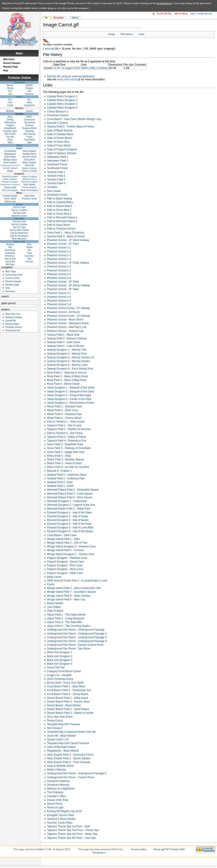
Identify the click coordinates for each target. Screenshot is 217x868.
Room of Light (55, 807)
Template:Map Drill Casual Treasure (68, 743)
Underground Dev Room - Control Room (71, 777)
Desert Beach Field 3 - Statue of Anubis (70, 713)
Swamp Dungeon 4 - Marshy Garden (68, 361)
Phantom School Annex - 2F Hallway (68, 308)
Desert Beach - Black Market (64, 705)
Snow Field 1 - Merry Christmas (65, 233)
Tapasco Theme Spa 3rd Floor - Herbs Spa (72, 834)
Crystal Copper (10, 196)
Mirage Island (10, 160)
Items (19, 97)
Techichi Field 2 (56, 176)
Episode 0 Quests (57, 123)
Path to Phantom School (61, 229)
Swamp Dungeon (29, 187)
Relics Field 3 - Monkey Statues (66, 460)
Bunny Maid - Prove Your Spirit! (65, 683)
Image (111, 34)
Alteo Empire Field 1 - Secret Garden (69, 758)
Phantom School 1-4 (59, 259)
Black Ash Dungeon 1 (60, 652)
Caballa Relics (29, 154)
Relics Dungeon (10, 179)
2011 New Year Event (60, 717)
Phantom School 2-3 (59, 274)
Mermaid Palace (29, 157)
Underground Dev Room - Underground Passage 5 (77, 773)
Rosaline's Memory (58, 785)
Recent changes (13, 281)
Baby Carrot (54, 577)
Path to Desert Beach (59, 206)
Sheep (10, 88)
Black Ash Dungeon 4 (60, 664)
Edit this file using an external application (71, 76)
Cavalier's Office (57, 796)
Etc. (29, 100)
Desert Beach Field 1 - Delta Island (67, 698)
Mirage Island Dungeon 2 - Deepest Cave (71, 546)
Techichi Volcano (10, 168)
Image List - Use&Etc (59, 675)
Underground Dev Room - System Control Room (75, 645)
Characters (19, 82)
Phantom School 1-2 (59, 252)
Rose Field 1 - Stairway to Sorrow (67, 373)
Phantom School (29, 179)
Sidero (85, 68)
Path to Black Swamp (59, 199)
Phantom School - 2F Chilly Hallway (68, 263)
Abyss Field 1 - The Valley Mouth (66, 615)
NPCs (29, 117)
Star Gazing (29, 134)
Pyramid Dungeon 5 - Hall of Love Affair (70, 528)
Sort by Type (19, 207)
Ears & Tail (10, 259)
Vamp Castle (10, 187)
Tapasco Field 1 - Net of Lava (64, 425)
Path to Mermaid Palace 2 (62, 221)
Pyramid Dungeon (10, 177)
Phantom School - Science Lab (65, 331)
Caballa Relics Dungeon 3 (62, 104)
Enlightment (10, 128)
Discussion (58, 18)
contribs (102, 68)
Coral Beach (10, 151)
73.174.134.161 (164, 14)
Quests (19, 204)
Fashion (30, 262)
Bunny (10, 85)
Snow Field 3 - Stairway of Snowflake (69, 448)
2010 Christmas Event (60, 679)
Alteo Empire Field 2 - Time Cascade (68, 762)
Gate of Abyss (55, 611)
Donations (10, 291)
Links (142, 34)
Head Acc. (10, 256)
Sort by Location (19, 210)
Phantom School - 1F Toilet (63, 244)
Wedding (29, 131)
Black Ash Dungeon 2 (60, 656)
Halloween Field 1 (57, 157)
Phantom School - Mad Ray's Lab (67, 327)
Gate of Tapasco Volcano (62, 153)
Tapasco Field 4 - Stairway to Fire (67, 441)
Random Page (11, 67)
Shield (29, 247)
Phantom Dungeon (10, 182)
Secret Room (55, 804)
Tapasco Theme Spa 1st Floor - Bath (68, 826)
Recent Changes (12, 63)
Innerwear (10, 253)
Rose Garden (10, 163)
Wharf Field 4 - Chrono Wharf (64, 418)
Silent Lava (10, 201)
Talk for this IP (181, 14)
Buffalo (29, 85)
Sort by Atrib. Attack (19, 230)
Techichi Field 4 (56, 183)
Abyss (10, 171)
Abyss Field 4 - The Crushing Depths (69, 626)
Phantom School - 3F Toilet (63, 289)
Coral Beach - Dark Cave (62, 535)
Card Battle (29, 140)
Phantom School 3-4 (59, 304)
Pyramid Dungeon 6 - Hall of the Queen (70, 531)
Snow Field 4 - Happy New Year (66, 452)
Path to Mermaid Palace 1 (62, 217)
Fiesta (29, 137)
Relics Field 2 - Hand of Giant (64, 463)
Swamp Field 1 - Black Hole (63, 335)
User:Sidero (54, 607)
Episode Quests (19, 216)
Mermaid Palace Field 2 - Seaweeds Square (73, 490)
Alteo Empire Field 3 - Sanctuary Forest (70, 755)
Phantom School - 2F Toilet (63, 282)
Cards (10, 105)
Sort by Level (19, 213)
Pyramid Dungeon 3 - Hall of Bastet (68, 520)
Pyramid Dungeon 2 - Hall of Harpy (67, 516)
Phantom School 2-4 (59, 278)
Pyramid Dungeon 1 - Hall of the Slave (69, 513)
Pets (10, 102)
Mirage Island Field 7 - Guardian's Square (71, 592)
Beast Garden (55, 603)
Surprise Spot (10, 131)
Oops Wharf (10, 157)
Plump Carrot (55, 721)
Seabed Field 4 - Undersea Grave (67, 475)
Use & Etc (10, 262)
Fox (10, 91)
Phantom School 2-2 (59, 270)
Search (5, 296)
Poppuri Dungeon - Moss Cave (65, 569)
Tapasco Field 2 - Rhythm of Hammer (69, 429)
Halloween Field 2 (57, 161)
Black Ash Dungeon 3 (60, 660)
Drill (29, 259)
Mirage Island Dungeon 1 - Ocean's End (70, 554)
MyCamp (10, 264)
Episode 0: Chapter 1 (59, 471)
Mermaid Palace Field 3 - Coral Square (70, 494)
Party (10, 140)
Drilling (10, 120)
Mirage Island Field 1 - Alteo (63, 539)
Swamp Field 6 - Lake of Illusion (66, 346)
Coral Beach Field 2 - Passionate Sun (69, 690)
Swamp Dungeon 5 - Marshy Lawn (67, 365)
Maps (19, 145)
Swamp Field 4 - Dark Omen (64, 342)
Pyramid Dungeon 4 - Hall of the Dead (69, 524)
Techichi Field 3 (56, 180)
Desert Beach (29, 151)
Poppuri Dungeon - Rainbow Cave (67, 558)
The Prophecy (55, 792)
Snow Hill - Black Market (61, 736)
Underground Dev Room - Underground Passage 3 (77, 637)
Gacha (29, 111)
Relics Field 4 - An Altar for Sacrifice (68, 467)
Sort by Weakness (19, 233)
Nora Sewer (54, 191)
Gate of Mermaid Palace (61, 747)
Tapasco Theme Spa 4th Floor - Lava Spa (71, 838)
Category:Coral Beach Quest (64, 671)
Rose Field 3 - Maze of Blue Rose (67, 380)
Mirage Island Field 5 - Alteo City (66, 600)
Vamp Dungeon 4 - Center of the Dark (69, 399)
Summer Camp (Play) (60, 823)
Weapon (10, 244)
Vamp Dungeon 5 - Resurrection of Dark (70, 403)
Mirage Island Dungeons (10, 185)
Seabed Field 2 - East (60, 482)
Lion (29, 91)
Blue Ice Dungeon (10, 190)
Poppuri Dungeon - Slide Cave (65, 573)
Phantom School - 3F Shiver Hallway (68, 285)
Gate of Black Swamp (60, 131)
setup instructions (67, 79)
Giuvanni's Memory (58, 781)
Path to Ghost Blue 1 (59, 210)
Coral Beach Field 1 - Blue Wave (66, 686)
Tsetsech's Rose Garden (61, 819)
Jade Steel (29, 196)
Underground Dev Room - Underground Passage (76, 630)
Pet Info (10, 137)
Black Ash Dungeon (29, 190)
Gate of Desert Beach (60, 138)
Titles (10, 143)
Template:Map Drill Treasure (63, 724)
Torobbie (52, 187)
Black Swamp (29, 163)
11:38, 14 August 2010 (67, 68)
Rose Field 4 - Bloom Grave (63, 384)
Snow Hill (30, 165)
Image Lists (19, 242)
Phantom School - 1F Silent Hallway (68, 240)
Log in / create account (201, 14)
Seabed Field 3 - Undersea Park (66, 478)
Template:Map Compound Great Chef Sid (71, 732)
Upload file (10, 321)
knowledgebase (164, 3)
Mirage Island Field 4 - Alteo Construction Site (74, 588)
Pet (29, 250)
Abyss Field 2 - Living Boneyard (66, 618)
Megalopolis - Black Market (63, 751)
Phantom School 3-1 (59, 293)
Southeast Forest (57, 164)
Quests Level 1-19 (58, 739)
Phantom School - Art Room (63, 312)
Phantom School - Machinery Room (68, 323)
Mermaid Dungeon (29, 182)
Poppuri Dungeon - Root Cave (65, 565)
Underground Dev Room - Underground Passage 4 (77, 641)
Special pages (12, 324)
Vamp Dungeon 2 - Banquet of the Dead (70, 392)
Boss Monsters (19, 239)
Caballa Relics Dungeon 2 (62, 100)
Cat (10, 94)
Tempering (29, 122)
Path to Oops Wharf (58, 225)
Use (10, 100)
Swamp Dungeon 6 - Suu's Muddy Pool (70, 369)
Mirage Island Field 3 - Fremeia (65, 550)
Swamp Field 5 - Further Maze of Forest (70, 127)
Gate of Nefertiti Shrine (60, 766)
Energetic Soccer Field (60, 815)
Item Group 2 (55, 728)
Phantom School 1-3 (59, 255)
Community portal (14, 275)
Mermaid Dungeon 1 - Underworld (67, 501)
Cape (29, 253)
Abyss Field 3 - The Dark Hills (64, 622)
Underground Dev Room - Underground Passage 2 (77, 634)
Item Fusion (10, 134)
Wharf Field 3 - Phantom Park (64, 414)
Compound (29, 120)
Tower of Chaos (29, 171)
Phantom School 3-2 (59, 297)
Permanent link (13, 330)
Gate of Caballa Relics (60, 134)
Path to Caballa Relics (60, 202)
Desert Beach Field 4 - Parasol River (68, 702)
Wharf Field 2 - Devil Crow (62, 410)
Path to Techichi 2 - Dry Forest (65, 433)
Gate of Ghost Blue (58, 142)
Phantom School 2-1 (59, 267)
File (46, 18)
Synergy (29, 125)
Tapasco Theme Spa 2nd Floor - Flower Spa (73, 830)
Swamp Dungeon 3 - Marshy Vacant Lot (70, 357)
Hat (10, 247)
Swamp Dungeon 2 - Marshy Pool (67, 354)
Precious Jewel (29, 199)
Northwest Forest (57, 195)
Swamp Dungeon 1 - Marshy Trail (67, 350)
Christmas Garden (58, 115)
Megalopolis (10, 154)
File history (127, 34)
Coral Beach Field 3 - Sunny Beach (68, 694)
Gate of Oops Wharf (59, 145)
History (75, 18)
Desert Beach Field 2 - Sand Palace (68, 709)
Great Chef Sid (56, 668)
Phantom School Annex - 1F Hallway (68, 316)
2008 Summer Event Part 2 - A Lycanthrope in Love (77, 581)
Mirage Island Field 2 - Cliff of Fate (67, 543)
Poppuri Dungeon (29, 177)
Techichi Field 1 (56, 172)
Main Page (11, 271)
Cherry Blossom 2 (57, 112)
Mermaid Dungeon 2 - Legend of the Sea (71, 505)
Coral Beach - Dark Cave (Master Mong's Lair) (74, 119)
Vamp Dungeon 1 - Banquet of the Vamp (71, 388)
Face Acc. (29, 256)
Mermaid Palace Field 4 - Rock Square (70, 497)
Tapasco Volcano (29, 168)
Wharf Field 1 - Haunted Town (64, 406)
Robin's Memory (56, 770)
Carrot (51, 584)
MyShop (10, 111)
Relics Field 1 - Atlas (59, 456)
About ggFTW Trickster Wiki (169, 849)
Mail (29, 143)
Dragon (29, 88)
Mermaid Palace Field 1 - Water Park (69, 509)
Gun (29, 244)
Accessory (10, 250)
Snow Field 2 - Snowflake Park (65, 444)
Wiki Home (9, 59)
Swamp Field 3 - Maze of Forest (66, 236)
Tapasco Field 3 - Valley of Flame (66, 437)
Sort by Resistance (19, 236)
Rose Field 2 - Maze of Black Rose (67, 376)
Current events (13, 278)
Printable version (13, 327)
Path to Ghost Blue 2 (59, 214)
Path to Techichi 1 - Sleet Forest (66, 422)
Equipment (29, 105)
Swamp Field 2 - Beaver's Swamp (67, 338)
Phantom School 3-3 (59, 301)
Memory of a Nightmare (61, 789)
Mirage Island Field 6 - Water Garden (69, 596)
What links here (13, 314)
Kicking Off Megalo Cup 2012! (64, 811)
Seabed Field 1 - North (60, 486)
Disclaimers (99, 853)
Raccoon (29, 94)
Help (6, 71)
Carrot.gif (48, 49)
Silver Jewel (10, 199)
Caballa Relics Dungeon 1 (62, 96)
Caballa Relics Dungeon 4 (62, 108)
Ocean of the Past (57, 800)
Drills (29, 102)
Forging (10, 125)
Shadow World (29, 128)
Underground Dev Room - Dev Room (69, 649)
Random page (12, 285)
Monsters (19, 219)
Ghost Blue (29, 160)
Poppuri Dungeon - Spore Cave (65, 562)
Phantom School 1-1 (59, 248)
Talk (93, 68)
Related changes (14, 317)
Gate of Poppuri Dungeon (62, 149)
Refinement (10, 122)
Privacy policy (139, 849)
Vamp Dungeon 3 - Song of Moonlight (69, 395)
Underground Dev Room (10, 165)
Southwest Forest (57, 168)
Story (10, 117)
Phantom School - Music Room (65, 320)
